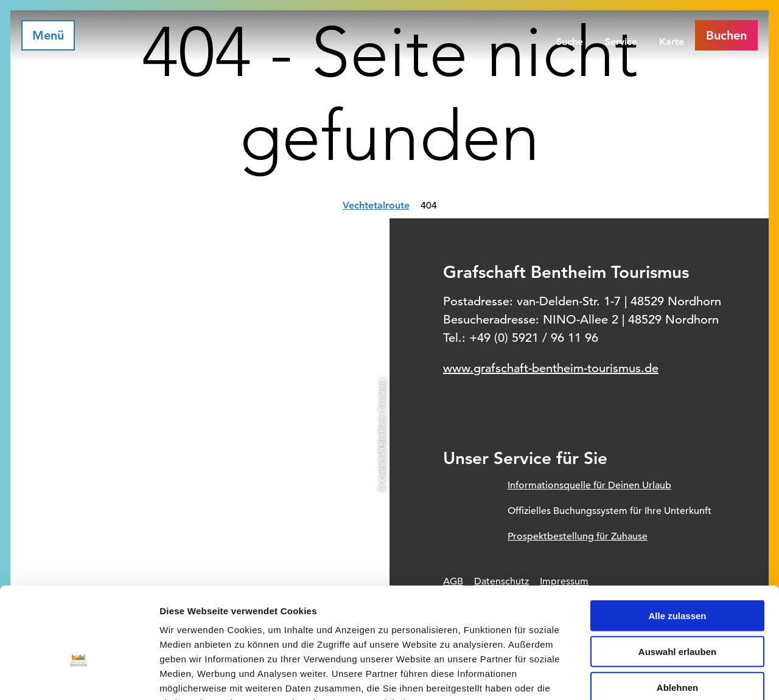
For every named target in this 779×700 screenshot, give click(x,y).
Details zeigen (647, 676)
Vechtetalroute (376, 205)
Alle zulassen (677, 540)
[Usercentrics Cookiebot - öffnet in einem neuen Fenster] (79, 676)
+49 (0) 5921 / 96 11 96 (534, 338)
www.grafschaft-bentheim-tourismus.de (551, 368)
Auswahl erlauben (677, 576)
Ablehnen (677, 612)
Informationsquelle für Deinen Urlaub (589, 485)
